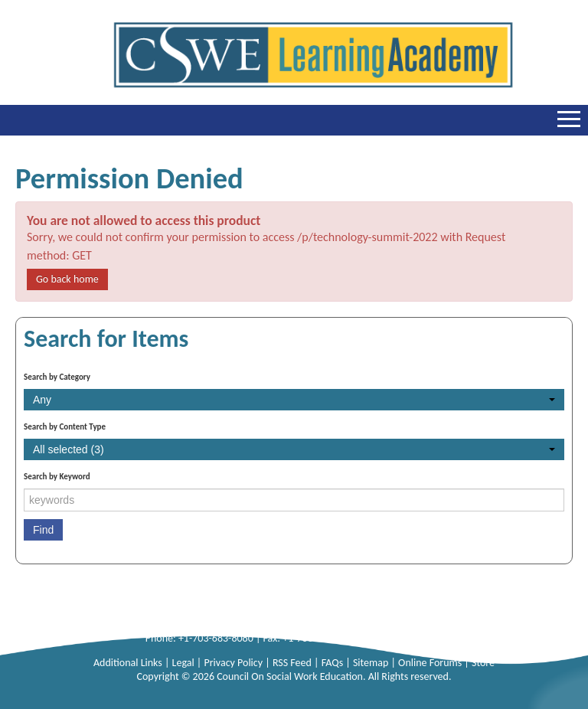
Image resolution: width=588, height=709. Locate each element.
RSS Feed (293, 663)
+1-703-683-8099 (320, 638)
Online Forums (431, 663)
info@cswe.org (411, 638)
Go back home (67, 279)
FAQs (334, 663)
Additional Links (129, 663)
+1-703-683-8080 (216, 638)
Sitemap (372, 663)
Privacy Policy (234, 663)
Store (483, 663)
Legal (185, 663)
